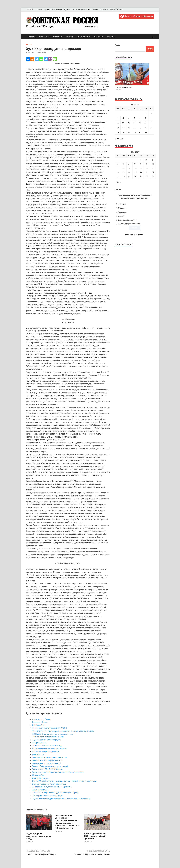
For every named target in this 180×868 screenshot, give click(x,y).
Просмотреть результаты (134, 234)
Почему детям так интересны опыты (48, 796)
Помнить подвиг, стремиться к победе (48, 737)
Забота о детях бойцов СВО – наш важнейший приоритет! (95, 836)
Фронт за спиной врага (42, 719)
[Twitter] (37, 59)
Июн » (122, 139)
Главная (32, 36)
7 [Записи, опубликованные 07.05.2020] (134, 118)
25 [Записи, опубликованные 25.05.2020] (118, 132)
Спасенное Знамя (40, 722)
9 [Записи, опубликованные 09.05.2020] (146, 118)
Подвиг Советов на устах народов (46, 740)
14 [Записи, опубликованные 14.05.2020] (135, 123)
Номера (57, 36)
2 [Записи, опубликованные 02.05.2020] (146, 113)
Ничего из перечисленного (129, 224)
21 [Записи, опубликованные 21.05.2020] (135, 127)
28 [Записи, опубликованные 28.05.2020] (135, 132)
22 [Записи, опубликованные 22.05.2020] (140, 127)
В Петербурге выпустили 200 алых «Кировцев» (52, 787)
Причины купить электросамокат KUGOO (50, 728)
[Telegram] (46, 59)
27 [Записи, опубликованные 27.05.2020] (129, 132)
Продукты (122, 204)
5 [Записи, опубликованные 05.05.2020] (123, 118)
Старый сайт (104, 10)
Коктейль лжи (38, 754)
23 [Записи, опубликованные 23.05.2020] (146, 127)
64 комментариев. (42, 53)
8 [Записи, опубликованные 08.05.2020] (140, 118)
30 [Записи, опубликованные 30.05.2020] (146, 132)
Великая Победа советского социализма (49, 784)
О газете (39, 10)
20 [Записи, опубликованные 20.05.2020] (129, 127)
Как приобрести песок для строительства (49, 757)
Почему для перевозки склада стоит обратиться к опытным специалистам (63, 731)
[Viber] (50, 59)
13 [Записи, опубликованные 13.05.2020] (129, 123)
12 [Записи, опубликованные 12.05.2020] (123, 123)
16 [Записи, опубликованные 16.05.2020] (146, 123)
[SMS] (55, 59)
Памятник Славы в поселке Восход (47, 746)
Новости (43, 36)
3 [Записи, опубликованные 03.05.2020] (151, 113)
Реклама (95, 10)
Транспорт (122, 212)
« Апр (117, 139)
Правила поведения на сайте (81, 10)
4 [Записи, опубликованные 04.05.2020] (118, 118)
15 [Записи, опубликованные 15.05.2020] (140, 123)
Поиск (117, 45)
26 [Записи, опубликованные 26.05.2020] (123, 132)
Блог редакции (57, 10)
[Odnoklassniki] (32, 59)
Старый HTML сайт (116, 10)
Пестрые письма (39, 743)
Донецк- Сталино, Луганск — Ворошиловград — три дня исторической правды (65, 781)
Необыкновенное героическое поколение (50, 749)
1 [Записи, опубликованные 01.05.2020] (140, 113)
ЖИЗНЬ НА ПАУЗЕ (40, 790)
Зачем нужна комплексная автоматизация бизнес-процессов (58, 772)
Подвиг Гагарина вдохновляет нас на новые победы (39, 836)
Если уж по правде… (41, 778)
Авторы (70, 36)
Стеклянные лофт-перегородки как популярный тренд (55, 793)
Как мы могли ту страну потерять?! (46, 763)
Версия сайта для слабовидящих (137, 16)
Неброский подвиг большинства (46, 751)
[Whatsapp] (41, 59)
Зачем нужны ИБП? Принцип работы (47, 769)
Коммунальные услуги (127, 220)
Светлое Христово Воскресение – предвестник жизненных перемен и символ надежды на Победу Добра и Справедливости (68, 822)
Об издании (82, 36)
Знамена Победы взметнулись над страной (50, 766)
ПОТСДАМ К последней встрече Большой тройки (53, 734)
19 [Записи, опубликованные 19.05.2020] (123, 127)
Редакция (47, 10)
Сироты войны (38, 725)
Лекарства (122, 208)
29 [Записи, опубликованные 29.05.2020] (140, 132)
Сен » (118, 182)
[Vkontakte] (28, 59)
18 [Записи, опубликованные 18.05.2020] (118, 127)
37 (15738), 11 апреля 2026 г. (124, 87)
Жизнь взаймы (38, 775)
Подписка (67, 10)
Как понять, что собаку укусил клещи (47, 760)
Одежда (121, 216)
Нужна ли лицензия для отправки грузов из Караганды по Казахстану (61, 799)
